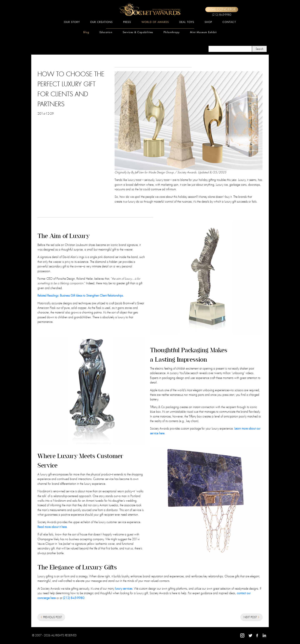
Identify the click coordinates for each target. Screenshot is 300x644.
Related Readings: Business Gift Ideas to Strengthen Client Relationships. (81, 296)
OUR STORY (72, 22)
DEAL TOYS (187, 22)
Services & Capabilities (138, 32)
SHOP (208, 22)
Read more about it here (52, 527)
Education (106, 32)
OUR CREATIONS (101, 22)
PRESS (127, 22)
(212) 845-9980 (222, 15)
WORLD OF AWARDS (155, 22)
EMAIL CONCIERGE (222, 9)
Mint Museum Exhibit (203, 32)
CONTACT (229, 22)
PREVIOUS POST (51, 618)
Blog (86, 32)
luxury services (124, 589)
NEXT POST (251, 618)
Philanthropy (172, 32)
